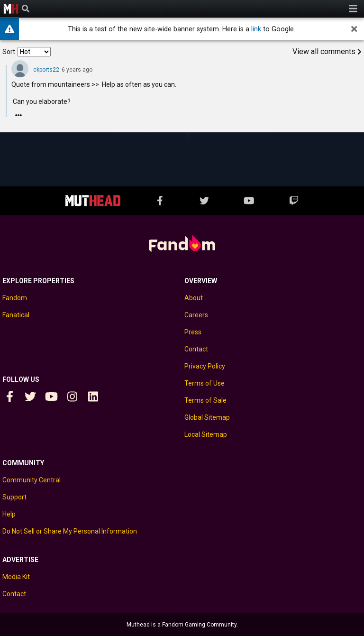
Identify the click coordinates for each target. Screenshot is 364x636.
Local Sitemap (206, 434)
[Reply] (18, 115)
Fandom (15, 298)
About (194, 298)
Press (193, 332)
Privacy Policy (205, 366)
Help (9, 514)
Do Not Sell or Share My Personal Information (70, 531)
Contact (196, 349)
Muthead (11, 9)
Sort (9, 52)
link (256, 29)
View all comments (327, 51)
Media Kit (16, 577)
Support (14, 497)
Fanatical (16, 315)
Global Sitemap (207, 417)
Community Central (32, 480)
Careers (196, 315)
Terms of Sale (205, 400)
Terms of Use (205, 383)
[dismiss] (354, 29)
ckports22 (46, 70)
